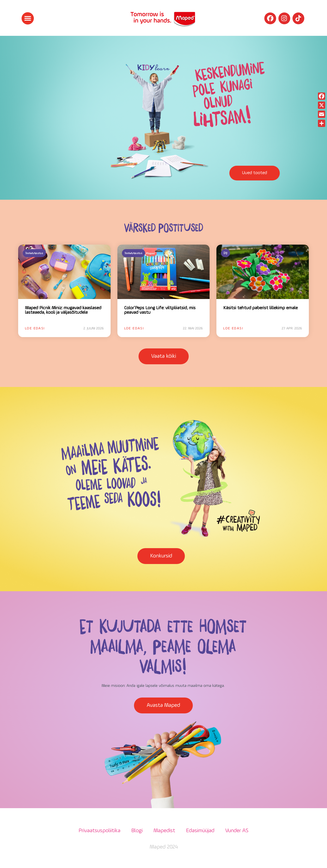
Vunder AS (237, 831)
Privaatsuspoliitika (99, 831)
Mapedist (164, 831)
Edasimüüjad (200, 831)
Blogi (137, 831)
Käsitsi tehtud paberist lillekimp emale (260, 308)
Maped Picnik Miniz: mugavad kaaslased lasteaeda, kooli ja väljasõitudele (63, 310)
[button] (28, 18)
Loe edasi (35, 328)
